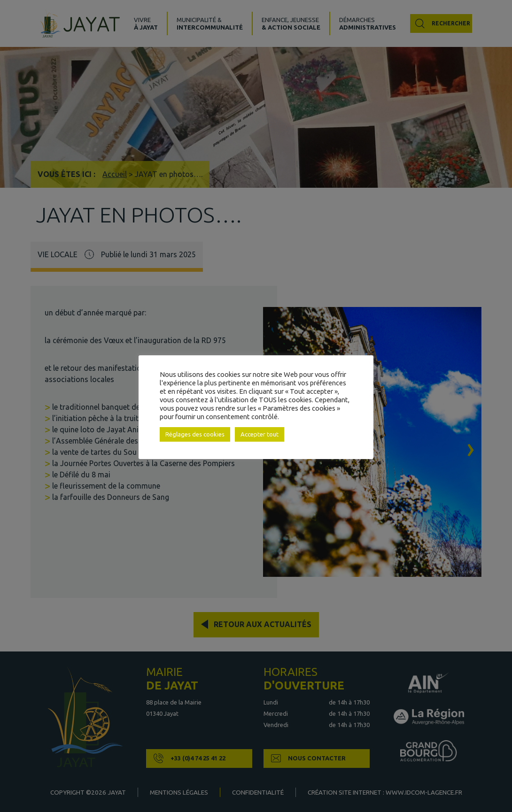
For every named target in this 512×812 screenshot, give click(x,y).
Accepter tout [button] (260, 434)
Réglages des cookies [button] (195, 434)
